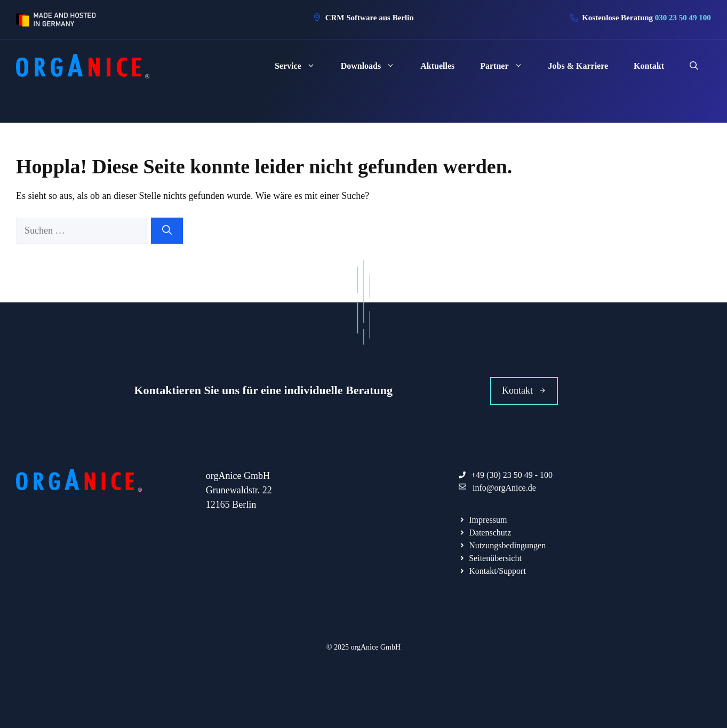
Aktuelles (437, 66)
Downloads (374, 66)
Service (301, 66)
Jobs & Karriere (578, 66)
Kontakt (649, 66)
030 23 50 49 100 (683, 18)
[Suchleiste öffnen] (694, 66)
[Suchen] (167, 231)
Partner (508, 66)
